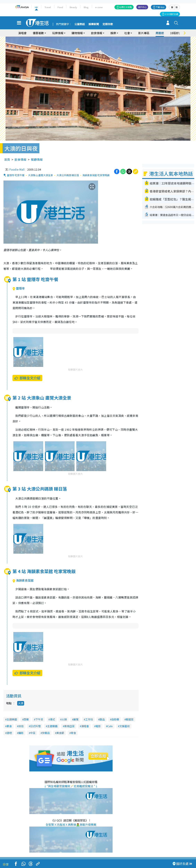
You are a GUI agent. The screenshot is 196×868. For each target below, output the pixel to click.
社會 (127, 33)
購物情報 (77, 33)
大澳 (21, 703)
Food (60, 7)
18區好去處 (177, 33)
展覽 (76, 719)
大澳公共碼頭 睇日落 (68, 175)
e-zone (99, 7)
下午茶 (39, 719)
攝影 (21, 733)
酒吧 (9, 733)
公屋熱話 (80, 24)
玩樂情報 (58, 33)
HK (36, 7)
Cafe (110, 726)
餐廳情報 (37, 159)
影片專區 (144, 33)
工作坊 (89, 719)
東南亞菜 (69, 726)
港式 (52, 719)
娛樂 (113, 33)
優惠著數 (38, 33)
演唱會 (22, 33)
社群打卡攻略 (126, 7)
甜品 (102, 719)
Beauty (73, 7)
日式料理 (35, 726)
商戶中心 (142, 7)
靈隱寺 (19, 288)
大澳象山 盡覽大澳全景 (41, 175)
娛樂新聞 (94, 24)
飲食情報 (97, 33)
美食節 (60, 733)
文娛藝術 (125, 726)
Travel (48, 7)
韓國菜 (130, 719)
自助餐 (115, 719)
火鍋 (64, 719)
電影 (98, 726)
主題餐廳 (52, 726)
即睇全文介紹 (27, 378)
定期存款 (108, 24)
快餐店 (46, 733)
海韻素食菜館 (23, 580)
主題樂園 (12, 719)
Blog (86, 7)
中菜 (33, 733)
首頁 (7, 159)
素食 (9, 726)
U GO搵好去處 (171, 14)
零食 (73, 733)
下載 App (160, 7)
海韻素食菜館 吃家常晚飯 (96, 175)
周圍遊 (160, 33)
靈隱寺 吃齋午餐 (16, 175)
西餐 (26, 719)
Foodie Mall (17, 169)
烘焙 (21, 726)
